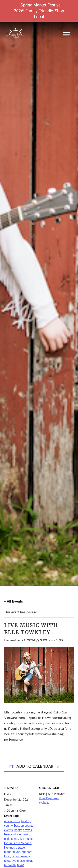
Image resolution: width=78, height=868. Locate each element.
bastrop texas (23, 830)
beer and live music (17, 834)
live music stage (15, 848)
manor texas (12, 852)
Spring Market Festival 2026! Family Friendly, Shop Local (39, 11)
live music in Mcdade (18, 843)
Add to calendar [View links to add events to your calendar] (35, 766)
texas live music (14, 861)
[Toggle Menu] (66, 34)
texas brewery (21, 856)
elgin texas (11, 839)
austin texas (12, 821)
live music (26, 839)
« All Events (14, 601)
